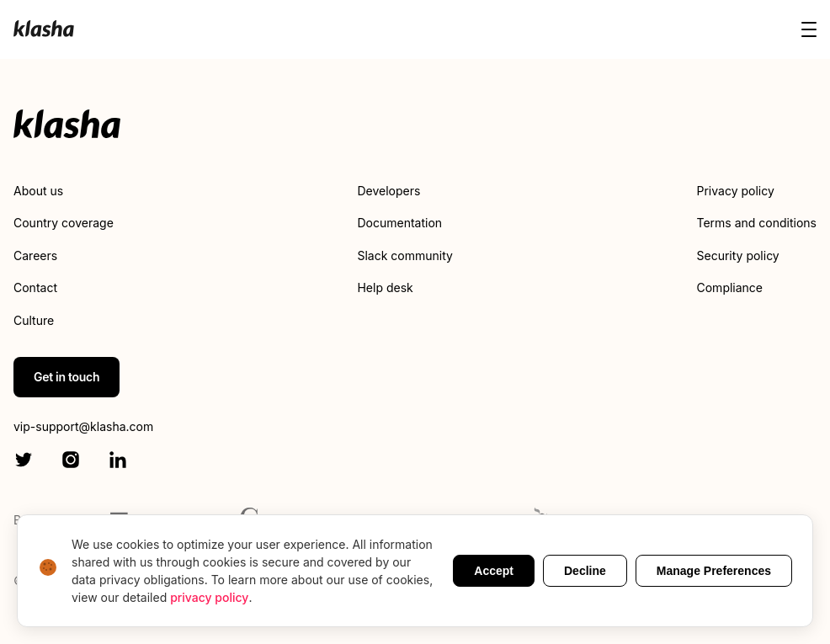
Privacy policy (736, 191)
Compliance (730, 287)
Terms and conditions (757, 223)
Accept (494, 571)
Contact (35, 287)
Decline (585, 571)
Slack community (404, 255)
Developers (388, 191)
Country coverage (64, 223)
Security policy (738, 255)
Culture (34, 320)
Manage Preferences (714, 571)
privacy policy (209, 597)
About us (38, 191)
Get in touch (67, 377)
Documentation (399, 223)
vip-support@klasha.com (83, 426)
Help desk (385, 287)
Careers (35, 255)
